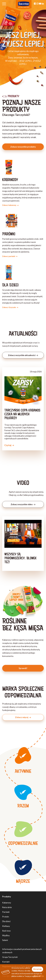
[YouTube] (40, 4)
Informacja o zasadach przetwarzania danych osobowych (22, 951)
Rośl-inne (6, 931)
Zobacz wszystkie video (23, 504)
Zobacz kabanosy (10, 205)
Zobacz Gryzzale (10, 307)
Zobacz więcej (23, 717)
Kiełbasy (6, 926)
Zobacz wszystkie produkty (23, 147)
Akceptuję (37, 969)
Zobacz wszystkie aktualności (23, 355)
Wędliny (6, 935)
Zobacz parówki (10, 256)
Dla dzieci (6, 921)
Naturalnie (7, 907)
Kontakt (6, 962)
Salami (5, 940)
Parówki (6, 912)
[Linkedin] (43, 4)
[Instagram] (37, 4)
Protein (6, 917)
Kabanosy (7, 903)
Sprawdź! (23, 668)
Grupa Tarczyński (10, 957)
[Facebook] (35, 4)
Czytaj (9, 445)
